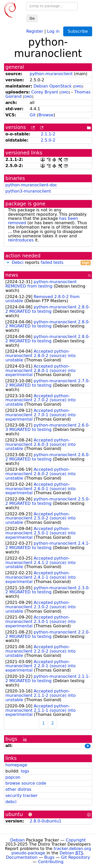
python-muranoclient (51, 74)
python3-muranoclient (28, 191)
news (12, 275)
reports (48, 263)
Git (33, 115)
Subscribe (78, 31)
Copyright (76, 840)
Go (32, 18)
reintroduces (21, 240)
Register (35, 31)
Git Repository (76, 857)
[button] (8, 262)
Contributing (51, 862)
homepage (16, 765)
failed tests (52, 262)
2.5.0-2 (48, 140)
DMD (78, 86)
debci (11, 802)
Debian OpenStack (53, 86)
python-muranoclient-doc (31, 185)
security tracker (22, 796)
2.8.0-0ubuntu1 (46, 821)
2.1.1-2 (48, 134)
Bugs (49, 857)
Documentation (22, 857)
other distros (18, 789)
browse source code (26, 783)
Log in (53, 31)
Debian (18, 840)
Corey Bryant (45, 92)
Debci (18, 262)
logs (25, 771)
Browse (46, 115)
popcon (13, 777)
